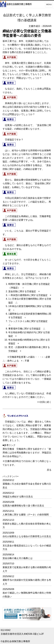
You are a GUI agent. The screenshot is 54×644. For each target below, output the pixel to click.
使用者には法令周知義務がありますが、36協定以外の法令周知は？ (27, 453)
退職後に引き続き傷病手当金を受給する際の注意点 (27, 486)
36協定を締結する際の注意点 (18, 497)
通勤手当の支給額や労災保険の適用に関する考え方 (27, 582)
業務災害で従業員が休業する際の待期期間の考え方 (27, 569)
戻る (49, 470)
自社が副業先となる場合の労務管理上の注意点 (27, 536)
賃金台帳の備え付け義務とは (18, 558)
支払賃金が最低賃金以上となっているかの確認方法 (27, 547)
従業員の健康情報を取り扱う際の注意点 (23, 506)
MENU (49, 4)
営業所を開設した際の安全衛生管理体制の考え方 (27, 526)
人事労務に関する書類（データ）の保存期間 (26, 515)
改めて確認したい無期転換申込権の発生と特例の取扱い (27, 595)
